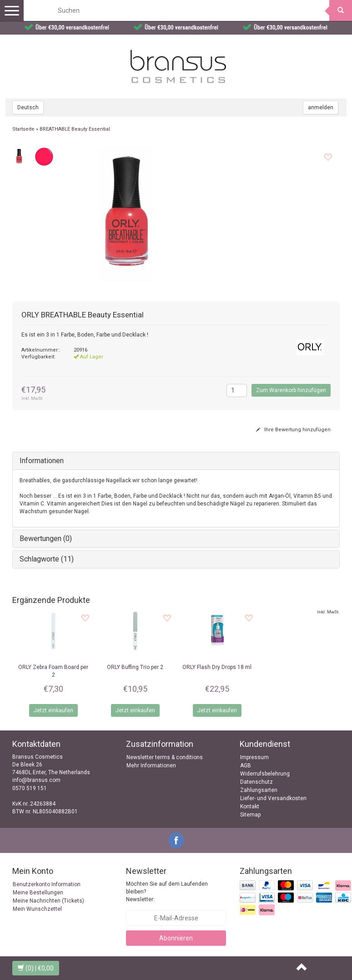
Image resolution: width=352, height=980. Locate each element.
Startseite (23, 129)
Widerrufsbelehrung (265, 774)
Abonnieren (176, 938)
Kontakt (250, 806)
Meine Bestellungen (38, 893)
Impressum (254, 757)
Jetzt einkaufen (53, 710)
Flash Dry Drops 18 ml (217, 667)
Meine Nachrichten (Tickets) (48, 901)
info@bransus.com (36, 780)
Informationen (42, 461)
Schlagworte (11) (47, 559)
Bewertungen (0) (46, 538)
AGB (246, 766)
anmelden (321, 107)
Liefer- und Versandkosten (273, 798)
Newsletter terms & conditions (165, 757)
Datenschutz (256, 782)
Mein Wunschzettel (37, 909)
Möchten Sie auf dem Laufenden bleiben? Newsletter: (167, 892)
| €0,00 (36, 968)
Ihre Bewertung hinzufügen (293, 430)
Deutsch (28, 107)
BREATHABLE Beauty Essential (75, 129)
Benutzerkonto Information (47, 884)
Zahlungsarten (259, 790)
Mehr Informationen (151, 766)
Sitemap (250, 815)
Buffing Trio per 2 (135, 667)
